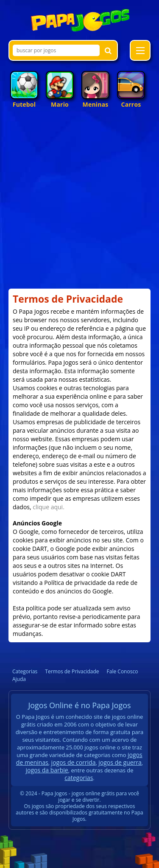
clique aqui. (49, 507)
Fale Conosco (123, 671)
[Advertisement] (79, 203)
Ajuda (19, 679)
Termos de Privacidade (72, 671)
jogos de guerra (120, 762)
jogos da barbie (47, 770)
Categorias (25, 671)
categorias (79, 778)
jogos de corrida (74, 762)
